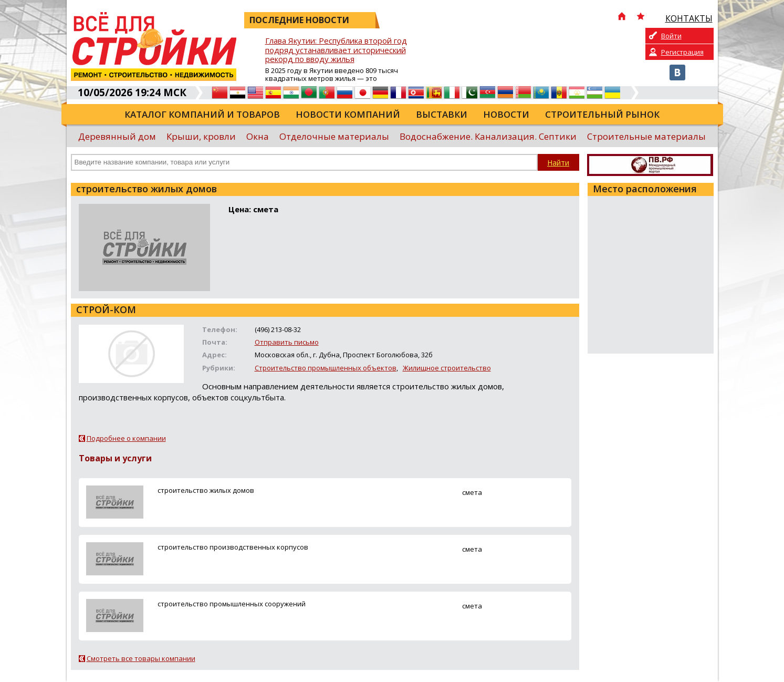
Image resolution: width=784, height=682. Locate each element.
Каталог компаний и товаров (202, 114)
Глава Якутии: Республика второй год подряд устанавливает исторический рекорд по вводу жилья (336, 50)
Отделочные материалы (334, 136)
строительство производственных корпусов (233, 547)
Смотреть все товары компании (141, 658)
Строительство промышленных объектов (326, 368)
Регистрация (682, 52)
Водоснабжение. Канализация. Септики (488, 136)
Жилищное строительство (447, 368)
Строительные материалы (646, 136)
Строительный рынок (602, 114)
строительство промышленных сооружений (232, 604)
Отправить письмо (287, 342)
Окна (258, 136)
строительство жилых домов (206, 490)
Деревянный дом (117, 136)
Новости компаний (348, 114)
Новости (506, 114)
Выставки (442, 114)
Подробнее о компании (126, 438)
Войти (671, 36)
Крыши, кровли (201, 136)
